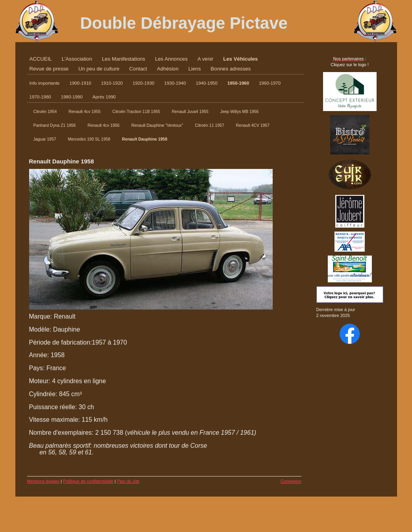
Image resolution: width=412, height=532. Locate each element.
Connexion (291, 481)
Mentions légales (43, 481)
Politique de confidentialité (88, 481)
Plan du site (128, 481)
